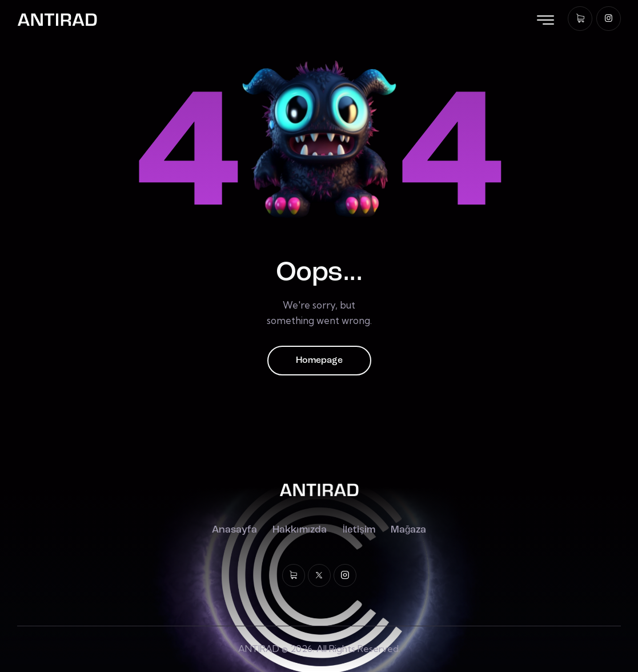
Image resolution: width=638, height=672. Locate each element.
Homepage (319, 361)
